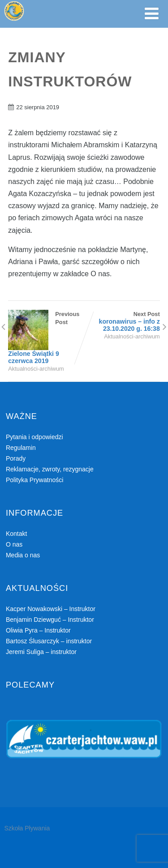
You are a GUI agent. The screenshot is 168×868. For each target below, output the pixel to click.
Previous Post (46, 338)
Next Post (122, 321)
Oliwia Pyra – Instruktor (38, 630)
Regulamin (21, 448)
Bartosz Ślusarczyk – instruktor (49, 641)
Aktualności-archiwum (36, 369)
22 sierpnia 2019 (38, 107)
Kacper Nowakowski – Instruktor (51, 609)
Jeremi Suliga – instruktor (41, 652)
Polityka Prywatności (34, 480)
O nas (14, 544)
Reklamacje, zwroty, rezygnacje (50, 469)
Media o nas (23, 555)
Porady (16, 458)
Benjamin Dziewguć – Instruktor (50, 620)
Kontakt (16, 534)
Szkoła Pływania (27, 828)
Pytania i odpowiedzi (34, 437)
